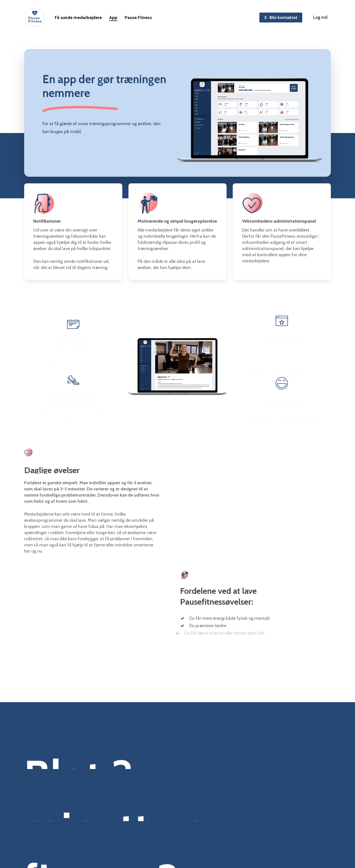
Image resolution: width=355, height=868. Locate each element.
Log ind (320, 17)
